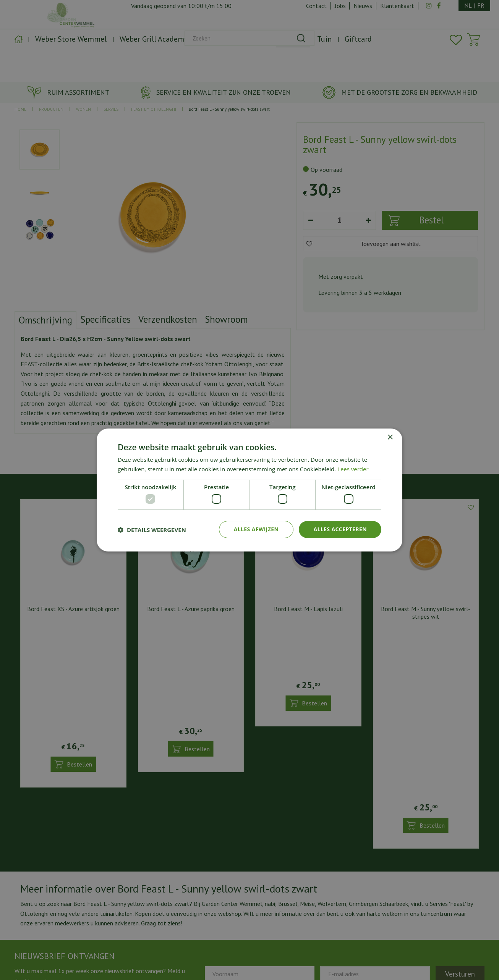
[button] (152, 530)
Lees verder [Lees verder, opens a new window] (353, 469)
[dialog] (249, 490)
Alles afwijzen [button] (256, 529)
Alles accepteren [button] (340, 529)
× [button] (390, 437)
